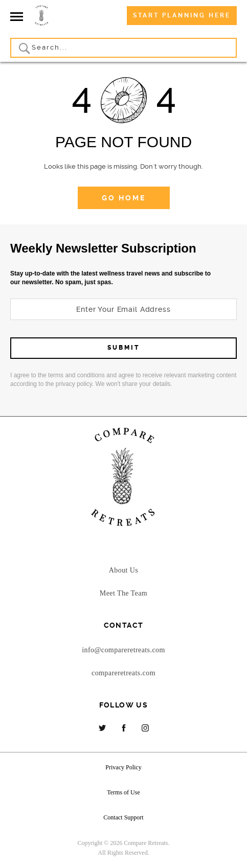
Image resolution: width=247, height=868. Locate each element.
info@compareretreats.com (123, 650)
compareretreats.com (123, 673)
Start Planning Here (182, 15)
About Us (123, 570)
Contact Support (123, 817)
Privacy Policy (123, 767)
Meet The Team (123, 593)
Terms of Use (123, 792)
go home (124, 198)
